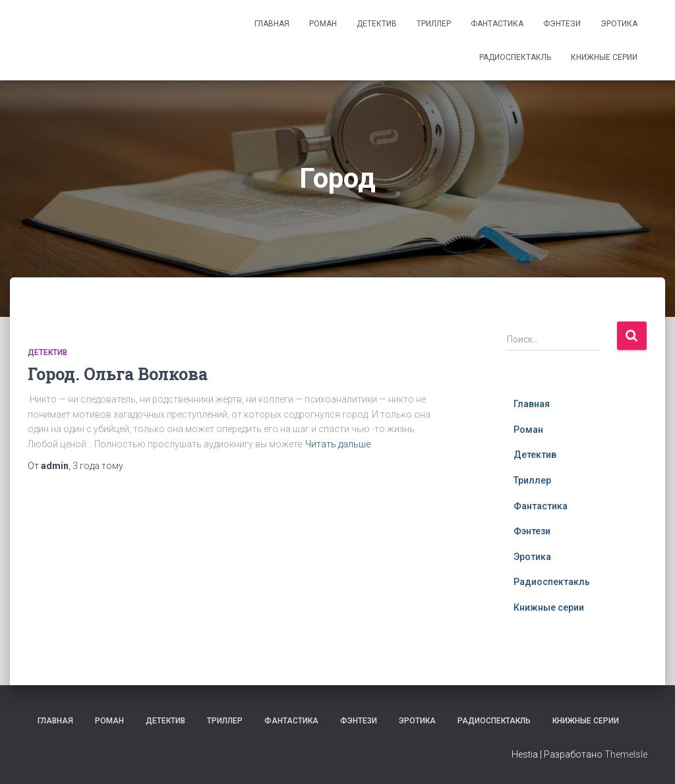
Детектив (377, 24)
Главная (272, 24)
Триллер (434, 24)
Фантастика (497, 24)
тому (98, 466)
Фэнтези (562, 24)
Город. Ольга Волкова (118, 374)
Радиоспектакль (515, 57)
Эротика (619, 24)
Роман (323, 24)
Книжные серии (604, 57)
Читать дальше (338, 444)
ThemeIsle (626, 754)
